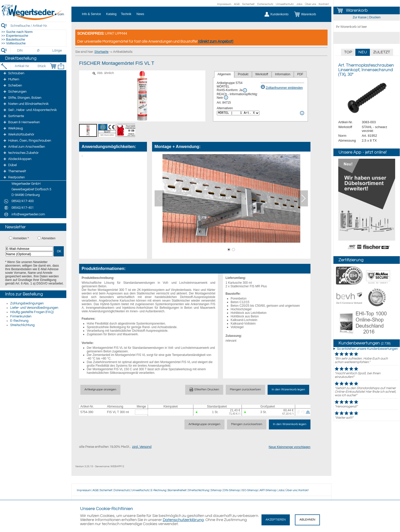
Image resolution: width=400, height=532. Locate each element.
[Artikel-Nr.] (22, 66)
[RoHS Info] (245, 90)
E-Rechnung (19, 321)
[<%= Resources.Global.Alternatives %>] (238, 113)
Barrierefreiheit (177, 490)
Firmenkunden (21, 316)
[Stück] (41, 66)
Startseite (101, 52)
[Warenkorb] (309, 14)
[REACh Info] (226, 97)
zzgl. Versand (142, 447)
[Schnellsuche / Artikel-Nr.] (38, 26)
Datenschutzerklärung (183, 520)
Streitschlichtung (22, 325)
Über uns (310, 4)
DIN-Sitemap (232, 490)
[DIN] (20, 51)
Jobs (299, 4)
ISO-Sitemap (250, 490)
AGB (237, 4)
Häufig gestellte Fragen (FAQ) (32, 312)
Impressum (224, 4)
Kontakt (324, 4)
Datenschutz (265, 4)
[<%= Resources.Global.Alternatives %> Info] (302, 113)
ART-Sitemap (268, 490)
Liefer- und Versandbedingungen (34, 308)
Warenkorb (357, 10)
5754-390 (87, 412)
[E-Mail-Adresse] (29, 249)
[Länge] (57, 51)
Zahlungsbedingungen (27, 303)
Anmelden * (21, 238)
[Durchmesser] (39, 51)
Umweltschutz (285, 4)
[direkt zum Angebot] (216, 41)
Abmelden (48, 238)
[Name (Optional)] (29, 254)
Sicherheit (248, 4)
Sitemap (216, 490)
